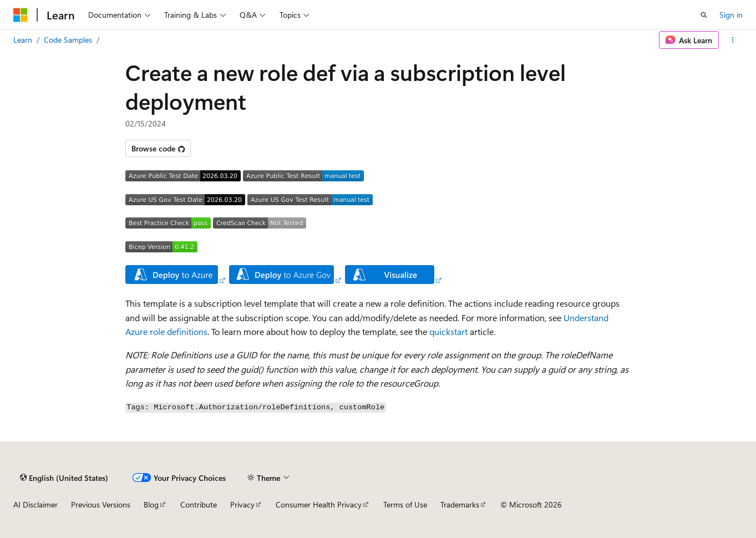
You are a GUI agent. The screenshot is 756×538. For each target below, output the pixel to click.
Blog (151, 504)
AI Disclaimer (35, 504)
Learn (23, 40)
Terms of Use (405, 504)
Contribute (199, 504)
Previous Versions (101, 504)
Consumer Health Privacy (319, 504)
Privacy (242, 504)
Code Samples (68, 40)
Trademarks (460, 504)
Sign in (731, 15)
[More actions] (733, 40)
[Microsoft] (21, 15)
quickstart (448, 331)
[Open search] (704, 15)
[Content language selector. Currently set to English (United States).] (64, 478)
